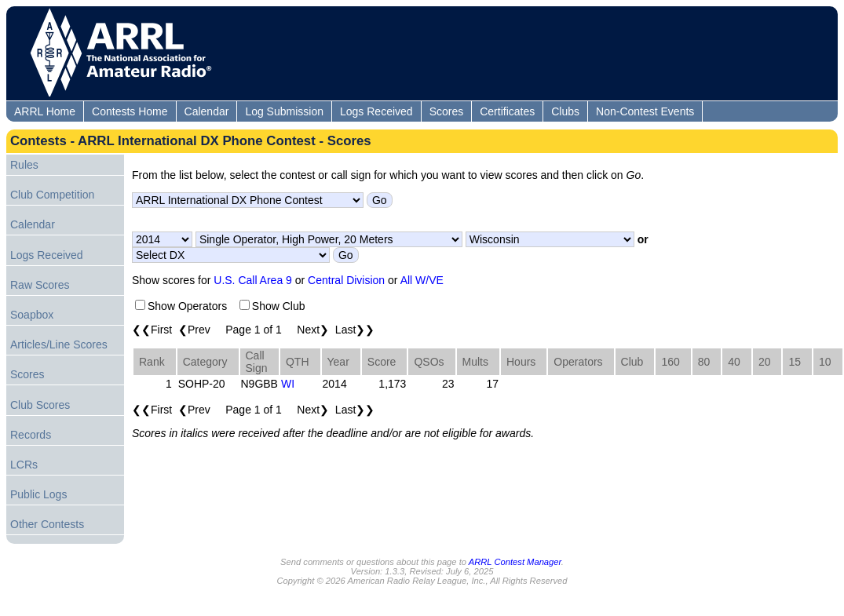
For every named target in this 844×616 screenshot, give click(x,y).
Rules (24, 165)
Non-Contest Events (645, 111)
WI (288, 384)
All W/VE (422, 280)
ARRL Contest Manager (515, 562)
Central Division (346, 280)
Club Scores (40, 405)
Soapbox (32, 315)
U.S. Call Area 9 (253, 280)
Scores (447, 111)
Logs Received (376, 111)
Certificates (507, 111)
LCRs (24, 465)
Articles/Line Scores (59, 344)
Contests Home (130, 111)
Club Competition (52, 195)
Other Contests (47, 524)
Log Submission (284, 111)
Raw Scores (40, 285)
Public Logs (38, 494)
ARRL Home (45, 111)
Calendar (207, 111)
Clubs (565, 111)
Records (31, 435)
